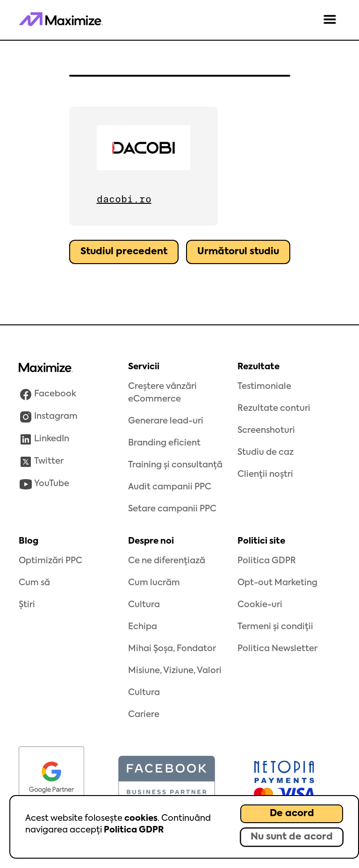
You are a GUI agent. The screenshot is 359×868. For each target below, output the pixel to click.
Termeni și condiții (275, 627)
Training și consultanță (175, 465)
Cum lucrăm (154, 583)
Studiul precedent (124, 252)
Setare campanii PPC (172, 509)
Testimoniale (264, 387)
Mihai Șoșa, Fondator (172, 649)
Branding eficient (164, 443)
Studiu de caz (266, 452)
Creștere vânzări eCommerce (162, 393)
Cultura (144, 605)
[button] (330, 20)
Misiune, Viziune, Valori (175, 671)
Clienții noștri (265, 474)
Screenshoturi (266, 430)
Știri (27, 605)
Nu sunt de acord (292, 837)
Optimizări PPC (50, 561)
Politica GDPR (134, 830)
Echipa (143, 627)
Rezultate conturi (274, 409)
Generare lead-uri (166, 421)
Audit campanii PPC (170, 487)
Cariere (144, 715)
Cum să (34, 583)
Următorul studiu (238, 252)
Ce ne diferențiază (167, 561)
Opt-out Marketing (277, 583)
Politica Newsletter (277, 649)
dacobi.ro (124, 199)
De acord (292, 814)
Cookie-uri (260, 605)
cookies (141, 818)
